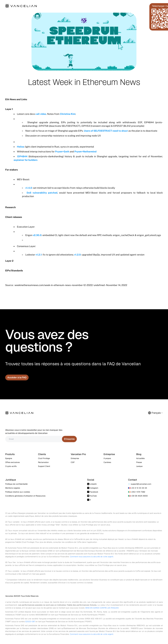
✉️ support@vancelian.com (140, 484)
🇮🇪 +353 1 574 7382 (137, 492)
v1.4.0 (29, 188)
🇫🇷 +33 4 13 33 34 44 (138, 488)
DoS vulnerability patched (42, 193)
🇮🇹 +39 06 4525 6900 (138, 496)
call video (41, 114)
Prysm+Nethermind (85, 152)
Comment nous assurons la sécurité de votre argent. (92, 557)
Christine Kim (68, 114)
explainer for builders (26, 160)
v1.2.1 (39, 255)
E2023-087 (30, 622)
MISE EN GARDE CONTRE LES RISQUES (102, 608)
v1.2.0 (77, 255)
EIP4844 (22, 156)
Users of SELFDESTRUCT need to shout (106, 131)
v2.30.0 (37, 235)
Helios (20, 147)
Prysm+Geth (62, 152)
